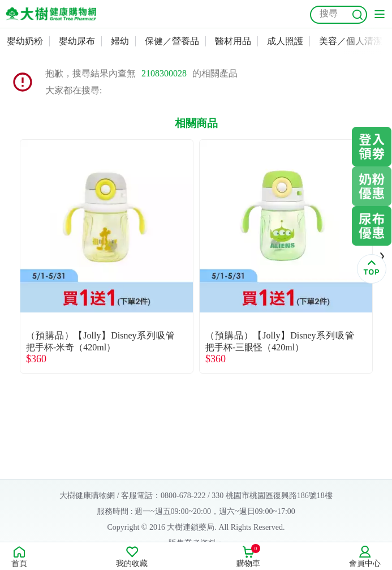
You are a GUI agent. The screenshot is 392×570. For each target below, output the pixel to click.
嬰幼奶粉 (25, 41)
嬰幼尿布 (77, 41)
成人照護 (285, 41)
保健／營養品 (172, 41)
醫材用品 (233, 41)
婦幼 (120, 41)
